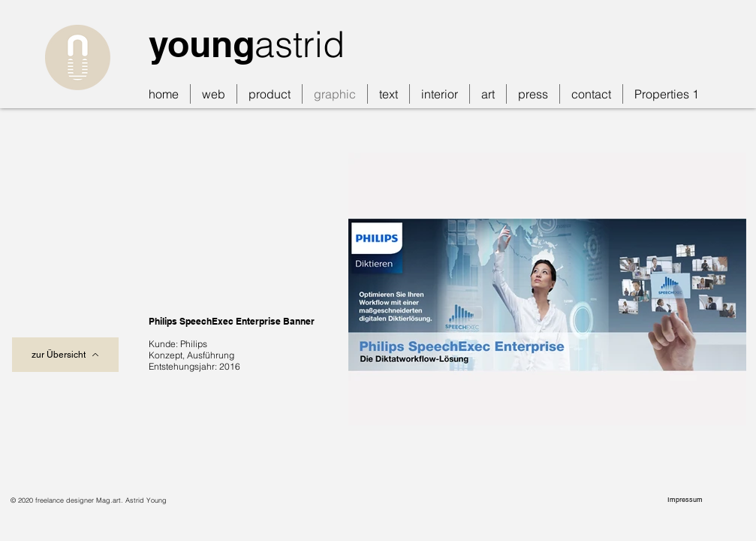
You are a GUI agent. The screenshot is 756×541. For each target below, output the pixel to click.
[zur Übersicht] (65, 355)
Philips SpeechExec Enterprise (215, 321)
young (202, 44)
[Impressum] (687, 500)
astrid (300, 44)
